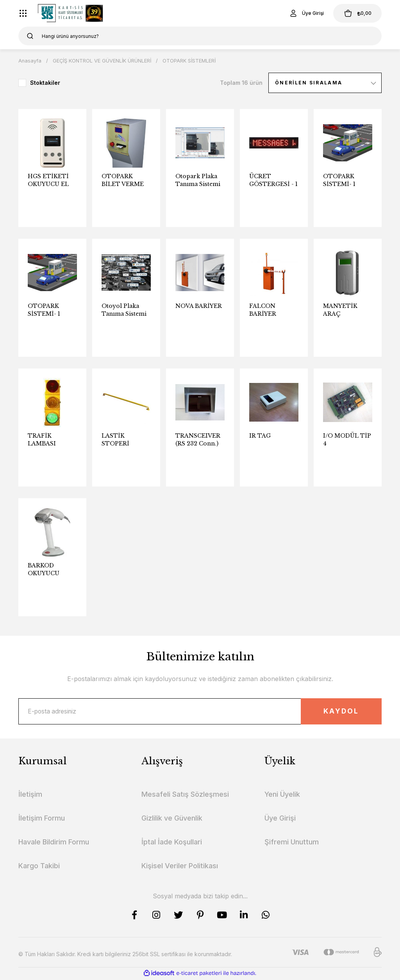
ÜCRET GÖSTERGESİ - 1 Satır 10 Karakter (273, 180)
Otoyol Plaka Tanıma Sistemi (124, 310)
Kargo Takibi (39, 867)
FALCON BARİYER (263, 310)
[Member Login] (303, 13)
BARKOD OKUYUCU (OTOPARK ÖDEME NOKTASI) (44, 570)
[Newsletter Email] (200, 712)
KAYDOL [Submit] (339, 712)
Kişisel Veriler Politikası (180, 867)
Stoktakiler (45, 83)
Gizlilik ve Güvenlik (172, 819)
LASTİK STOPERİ (115, 440)
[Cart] (356, 13)
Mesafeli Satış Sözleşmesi (185, 795)
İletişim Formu (42, 819)
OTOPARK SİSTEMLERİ (189, 61)
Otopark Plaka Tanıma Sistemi (198, 180)
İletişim (30, 795)
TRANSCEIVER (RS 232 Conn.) (198, 440)
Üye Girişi (280, 819)
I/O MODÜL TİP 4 (347, 440)
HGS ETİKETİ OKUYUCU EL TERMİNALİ (48, 180)
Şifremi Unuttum (292, 843)
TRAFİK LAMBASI (42, 440)
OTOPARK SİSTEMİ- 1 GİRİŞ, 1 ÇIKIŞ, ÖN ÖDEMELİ (344, 180)
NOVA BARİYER (199, 306)
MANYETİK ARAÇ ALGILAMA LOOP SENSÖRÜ (340, 310)
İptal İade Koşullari (172, 843)
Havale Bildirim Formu (54, 843)
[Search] (200, 36)
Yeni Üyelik (282, 795)
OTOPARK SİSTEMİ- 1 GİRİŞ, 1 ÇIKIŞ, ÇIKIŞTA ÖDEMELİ (49, 310)
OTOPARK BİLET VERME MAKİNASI (123, 180)
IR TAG (260, 436)
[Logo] (70, 13)
